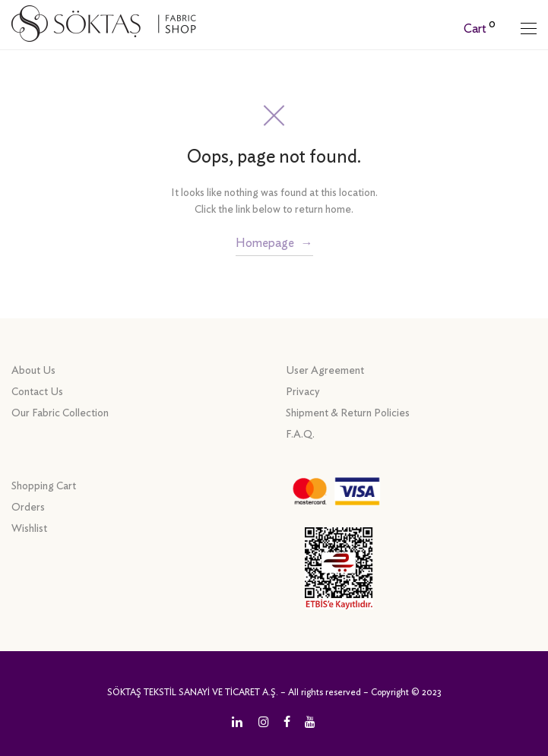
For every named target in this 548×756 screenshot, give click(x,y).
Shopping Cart (44, 486)
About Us (33, 371)
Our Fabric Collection (60, 413)
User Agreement (325, 371)
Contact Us (37, 392)
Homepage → (274, 243)
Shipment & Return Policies (348, 413)
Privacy (303, 392)
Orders (28, 508)
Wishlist (29, 529)
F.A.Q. (300, 435)
